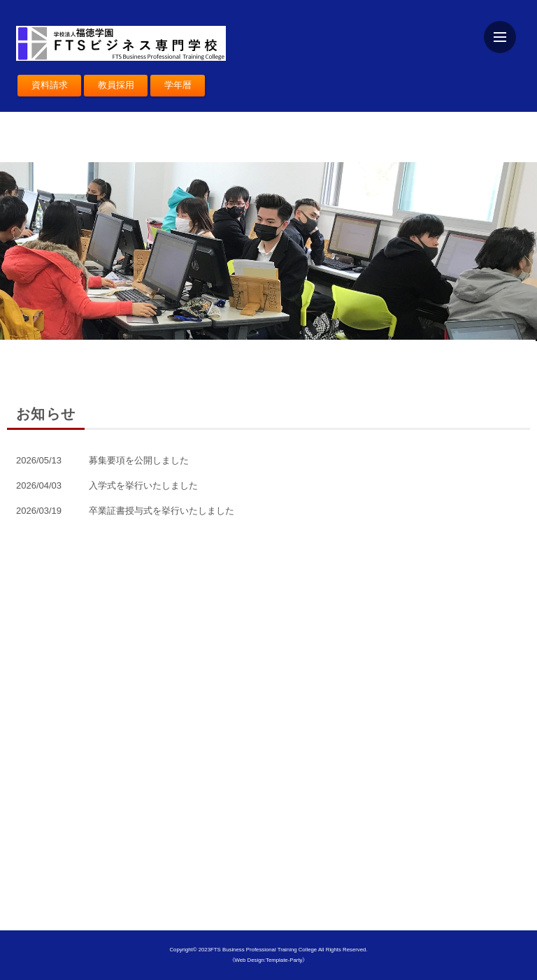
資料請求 (50, 85)
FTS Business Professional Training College (264, 950)
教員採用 (116, 85)
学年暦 (178, 85)
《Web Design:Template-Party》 (269, 960)
